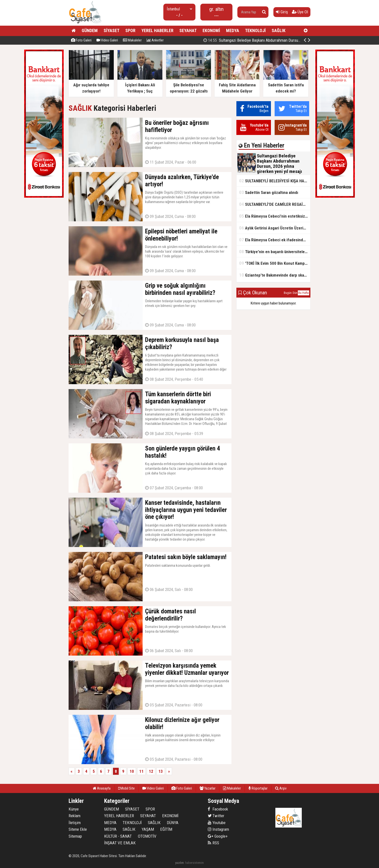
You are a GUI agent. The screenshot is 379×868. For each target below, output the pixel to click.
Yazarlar (208, 788)
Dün (295, 293)
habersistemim (195, 863)
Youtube (217, 823)
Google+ (218, 836)
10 (132, 771)
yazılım (180, 863)
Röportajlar (258, 788)
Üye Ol (300, 12)
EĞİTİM (166, 829)
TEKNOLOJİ (255, 30)
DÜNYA (173, 823)
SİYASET (112, 30)
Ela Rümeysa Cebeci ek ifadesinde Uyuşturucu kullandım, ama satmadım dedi (275, 240)
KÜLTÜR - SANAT (118, 836)
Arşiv (281, 788)
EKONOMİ (211, 30)
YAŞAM (148, 829)
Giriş (282, 12)
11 (141, 771)
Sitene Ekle (78, 829)
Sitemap (75, 836)
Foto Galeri (81, 40)
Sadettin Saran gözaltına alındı (269, 192)
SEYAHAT (188, 30)
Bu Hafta (303, 293)
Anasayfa (102, 788)
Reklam (75, 816)
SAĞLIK (279, 30)
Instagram (218, 829)
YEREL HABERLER (157, 30)
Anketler (155, 40)
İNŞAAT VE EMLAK (120, 843)
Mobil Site (126, 788)
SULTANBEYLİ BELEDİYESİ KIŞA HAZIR (275, 181)
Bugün (288, 293)
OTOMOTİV (147, 836)
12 (151, 771)
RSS (213, 843)
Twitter (216, 816)
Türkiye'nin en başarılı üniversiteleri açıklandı (275, 252)
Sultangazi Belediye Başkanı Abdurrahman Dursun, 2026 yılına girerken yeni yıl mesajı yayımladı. (289, 40)
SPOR (130, 30)
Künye (74, 809)
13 (161, 771)
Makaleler (132, 40)
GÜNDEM (90, 30)
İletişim (75, 823)
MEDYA (233, 30)
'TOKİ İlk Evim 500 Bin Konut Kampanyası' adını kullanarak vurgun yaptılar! (275, 263)
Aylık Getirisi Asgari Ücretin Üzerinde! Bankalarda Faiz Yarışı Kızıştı (275, 228)
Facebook (218, 809)
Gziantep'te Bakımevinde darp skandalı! (275, 275)
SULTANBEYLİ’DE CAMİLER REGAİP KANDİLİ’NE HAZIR (275, 204)
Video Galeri (107, 40)
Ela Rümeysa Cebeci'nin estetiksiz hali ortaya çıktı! (275, 216)
